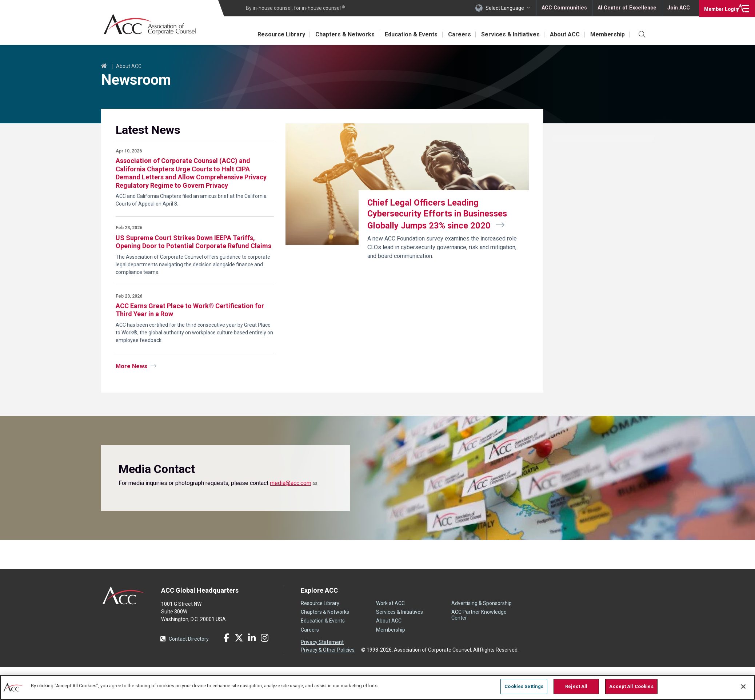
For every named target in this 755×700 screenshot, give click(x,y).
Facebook (226, 638)
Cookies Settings (524, 686)
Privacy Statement (322, 642)
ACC (124, 596)
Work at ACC (390, 603)
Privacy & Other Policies (328, 650)
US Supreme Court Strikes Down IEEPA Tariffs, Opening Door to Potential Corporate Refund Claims (193, 242)
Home (104, 66)
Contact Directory (189, 639)
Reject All (576, 686)
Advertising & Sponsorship (482, 603)
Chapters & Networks (338, 34)
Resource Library (273, 34)
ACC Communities (566, 8)
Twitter (239, 638)
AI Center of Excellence (627, 8)
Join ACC (678, 8)
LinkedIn (252, 638)
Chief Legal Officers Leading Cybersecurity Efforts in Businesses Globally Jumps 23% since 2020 (439, 214)
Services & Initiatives (507, 34)
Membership (607, 34)
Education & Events (405, 34)
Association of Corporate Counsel (151, 25)
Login (718, 8)
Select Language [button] (506, 8)
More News (131, 366)
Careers (455, 34)
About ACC (563, 34)
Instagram (264, 638)
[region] (377, 687)
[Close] (743, 687)
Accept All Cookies (631, 686)
